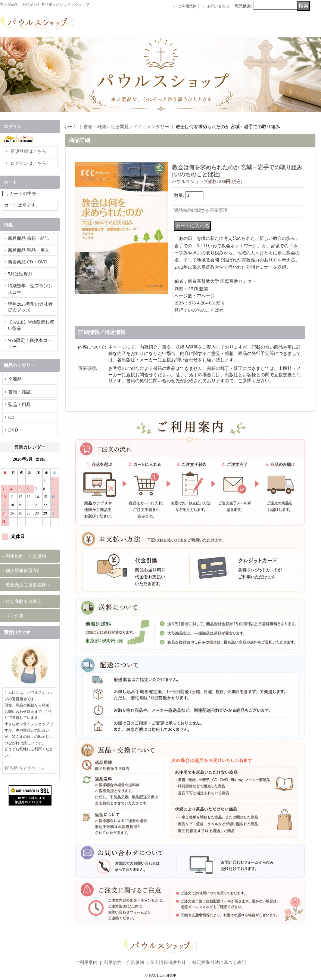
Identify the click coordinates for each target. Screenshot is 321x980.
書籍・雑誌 (19, 392)
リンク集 (15, 616)
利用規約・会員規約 (124, 962)
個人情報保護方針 (24, 571)
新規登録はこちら (28, 151)
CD (11, 417)
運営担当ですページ (25, 768)
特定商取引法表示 (24, 602)
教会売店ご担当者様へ (28, 585)
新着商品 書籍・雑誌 (29, 238)
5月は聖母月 (20, 274)
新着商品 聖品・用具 (29, 250)
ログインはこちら (28, 163)
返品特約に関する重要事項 (201, 210)
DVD (13, 430)
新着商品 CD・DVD (28, 262)
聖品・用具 (19, 405)
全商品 (15, 379)
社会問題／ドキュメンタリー (140, 127)
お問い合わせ (218, 6)
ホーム (70, 127)
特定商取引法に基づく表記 (219, 962)
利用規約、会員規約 (26, 556)
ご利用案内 (187, 6)
